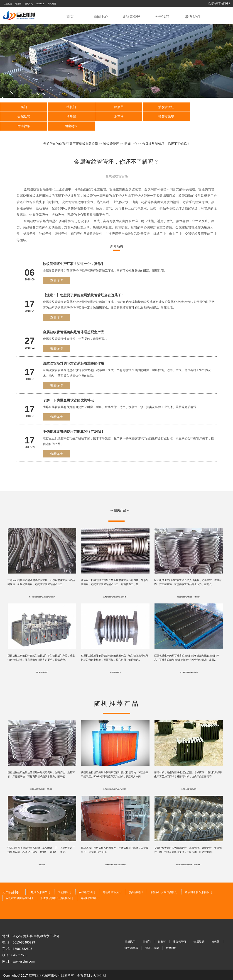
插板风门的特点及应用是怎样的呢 (115, 856)
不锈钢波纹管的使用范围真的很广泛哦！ (74, 422)
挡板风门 (130, 934)
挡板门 (70, 107)
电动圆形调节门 (41, 884)
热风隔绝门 (136, 884)
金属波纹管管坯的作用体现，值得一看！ (115, 588)
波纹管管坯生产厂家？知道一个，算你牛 (74, 254)
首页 (70, 17)
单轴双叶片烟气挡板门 (164, 884)
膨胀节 (116, 107)
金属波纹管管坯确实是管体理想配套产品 (74, 322)
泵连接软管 (42, 856)
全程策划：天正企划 (91, 967)
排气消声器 (131, 940)
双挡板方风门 (87, 884)
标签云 (18, 4)
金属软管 (210, 107)
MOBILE (40, 4)
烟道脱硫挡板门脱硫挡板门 (57, 890)
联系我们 (193, 17)
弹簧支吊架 (116, 117)
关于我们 (162, 17)
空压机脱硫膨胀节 (115, 664)
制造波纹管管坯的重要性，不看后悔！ (189, 588)
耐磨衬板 (163, 117)
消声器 (70, 117)
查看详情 (56, 271)
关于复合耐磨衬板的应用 (189, 781)
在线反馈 (8, 4)
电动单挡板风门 (112, 884)
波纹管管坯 (131, 17)
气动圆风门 (64, 884)
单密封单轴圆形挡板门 (199, 884)
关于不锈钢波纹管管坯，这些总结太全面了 (42, 588)
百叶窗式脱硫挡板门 (42, 664)
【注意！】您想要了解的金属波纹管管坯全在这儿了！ (84, 286)
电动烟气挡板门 (90, 890)
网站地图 (52, 4)
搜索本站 (29, 4)
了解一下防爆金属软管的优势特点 (68, 391)
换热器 (23, 117)
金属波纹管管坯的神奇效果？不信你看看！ (189, 856)
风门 (23, 107)
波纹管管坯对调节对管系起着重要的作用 (74, 354)
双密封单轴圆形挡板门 (19, 890)
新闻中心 (101, 17)
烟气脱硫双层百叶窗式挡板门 (189, 664)
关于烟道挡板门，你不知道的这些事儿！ (115, 781)
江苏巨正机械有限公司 (82, 134)
